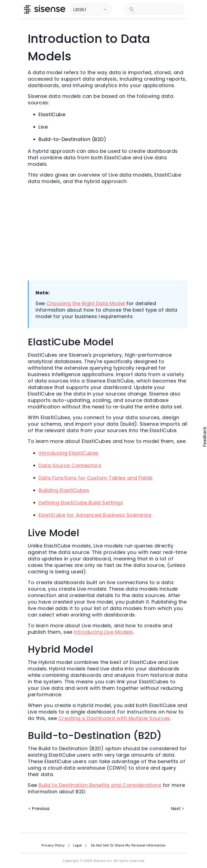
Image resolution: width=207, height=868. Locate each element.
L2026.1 (80, 10)
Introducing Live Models (103, 632)
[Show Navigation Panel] (195, 9)
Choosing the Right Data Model (86, 303)
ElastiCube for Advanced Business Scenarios (95, 515)
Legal (77, 845)
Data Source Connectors (70, 465)
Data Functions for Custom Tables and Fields (96, 478)
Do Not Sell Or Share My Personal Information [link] (128, 845)
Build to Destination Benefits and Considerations (100, 785)
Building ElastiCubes (64, 490)
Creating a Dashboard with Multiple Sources (114, 718)
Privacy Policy (53, 845)
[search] (158, 9)
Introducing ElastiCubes (69, 453)
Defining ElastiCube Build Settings (81, 503)
